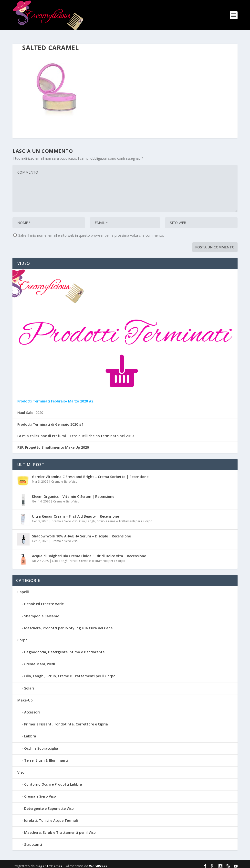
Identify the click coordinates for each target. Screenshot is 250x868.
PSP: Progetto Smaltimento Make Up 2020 (53, 444)
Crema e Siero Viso (64, 478)
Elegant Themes (49, 862)
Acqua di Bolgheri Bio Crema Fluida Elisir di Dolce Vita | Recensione (89, 552)
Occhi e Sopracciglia (41, 744)
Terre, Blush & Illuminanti (46, 757)
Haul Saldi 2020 (30, 409)
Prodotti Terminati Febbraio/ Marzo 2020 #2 (55, 398)
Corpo (22, 636)
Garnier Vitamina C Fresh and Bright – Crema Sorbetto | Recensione (90, 473)
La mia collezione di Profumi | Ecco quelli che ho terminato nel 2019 (75, 432)
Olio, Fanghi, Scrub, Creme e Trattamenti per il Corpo (116, 517)
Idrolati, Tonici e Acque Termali (51, 817)
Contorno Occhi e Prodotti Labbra (53, 781)
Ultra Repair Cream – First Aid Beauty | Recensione (75, 513)
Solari (29, 684)
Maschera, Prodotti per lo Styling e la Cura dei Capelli (70, 624)
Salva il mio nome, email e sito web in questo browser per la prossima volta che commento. (91, 232)
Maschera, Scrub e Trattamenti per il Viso (60, 829)
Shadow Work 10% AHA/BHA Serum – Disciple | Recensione (81, 532)
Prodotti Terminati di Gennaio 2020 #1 (50, 421)
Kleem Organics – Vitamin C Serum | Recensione (73, 493)
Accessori (32, 708)
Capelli (23, 588)
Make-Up (25, 696)
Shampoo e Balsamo (42, 612)
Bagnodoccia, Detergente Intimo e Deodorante (64, 648)
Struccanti (33, 841)
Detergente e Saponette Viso (49, 805)
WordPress (98, 862)
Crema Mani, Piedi (40, 660)
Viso (21, 769)
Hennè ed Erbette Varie (44, 600)
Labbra (30, 732)
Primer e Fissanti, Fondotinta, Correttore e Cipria (66, 720)
